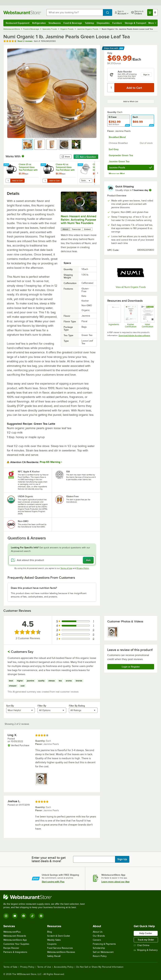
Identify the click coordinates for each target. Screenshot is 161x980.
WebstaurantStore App (15, 940)
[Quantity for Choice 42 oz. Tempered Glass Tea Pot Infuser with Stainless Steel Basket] (45, 181)
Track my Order (146, 940)
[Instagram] (6, 916)
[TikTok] (32, 916)
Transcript (76, 229)
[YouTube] (15, 916)
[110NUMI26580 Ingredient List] (114, 316)
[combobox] (75, 12)
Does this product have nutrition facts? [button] (34, 588)
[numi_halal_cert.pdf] (147, 316)
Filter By (42, 706)
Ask (88, 560)
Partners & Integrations (15, 952)
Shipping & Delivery (146, 950)
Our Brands (99, 936)
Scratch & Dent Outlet (59, 936)
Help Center (146, 933)
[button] (28, 144)
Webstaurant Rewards (15, 936)
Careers (97, 940)
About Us (98, 932)
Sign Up (122, 859)
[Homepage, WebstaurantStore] (22, 12)
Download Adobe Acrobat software (134, 335)
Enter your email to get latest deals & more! (49, 859)
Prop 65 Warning (50, 462)
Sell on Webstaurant (103, 952)
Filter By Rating (77, 706)
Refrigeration (39, 23)
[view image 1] (113, 632)
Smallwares (55, 23)
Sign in (146, 75)
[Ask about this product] (52, 560)
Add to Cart (17, 181)
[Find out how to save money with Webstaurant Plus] (7, 165)
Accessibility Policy (64, 967)
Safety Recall (54, 956)
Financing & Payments (104, 944)
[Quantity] (111, 88)
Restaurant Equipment (18, 23)
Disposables (103, 23)
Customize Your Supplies (16, 944)
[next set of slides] (98, 173)
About (65, 229)
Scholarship (99, 948)
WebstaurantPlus (12, 932)
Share (66, 157)
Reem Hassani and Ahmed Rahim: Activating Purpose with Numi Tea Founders (78, 220)
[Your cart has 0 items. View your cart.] (152, 12)
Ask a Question (86, 157)
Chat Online (142, 945)
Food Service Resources (60, 948)
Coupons (52, 944)
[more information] (150, 190)
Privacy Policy (83, 568)
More (152, 23)
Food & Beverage (73, 23)
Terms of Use (66, 568)
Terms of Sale (10, 967)
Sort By (10, 706)
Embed (87, 229)
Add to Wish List (131, 101)
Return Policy (100, 956)
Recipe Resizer (11, 948)
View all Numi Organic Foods (131, 287)
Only (110, 53)
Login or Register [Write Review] (131, 667)
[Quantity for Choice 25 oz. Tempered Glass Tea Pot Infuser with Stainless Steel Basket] (8, 181)
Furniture (117, 23)
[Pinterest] (41, 916)
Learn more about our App (115, 882)
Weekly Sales (54, 940)
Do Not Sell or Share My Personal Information (100, 967)
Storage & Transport (135, 23)
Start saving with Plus (53, 882)
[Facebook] (24, 916)
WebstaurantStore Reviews (61, 952)
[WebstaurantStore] (45, 897)
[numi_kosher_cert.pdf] (131, 316)
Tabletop (89, 23)
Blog (50, 932)
